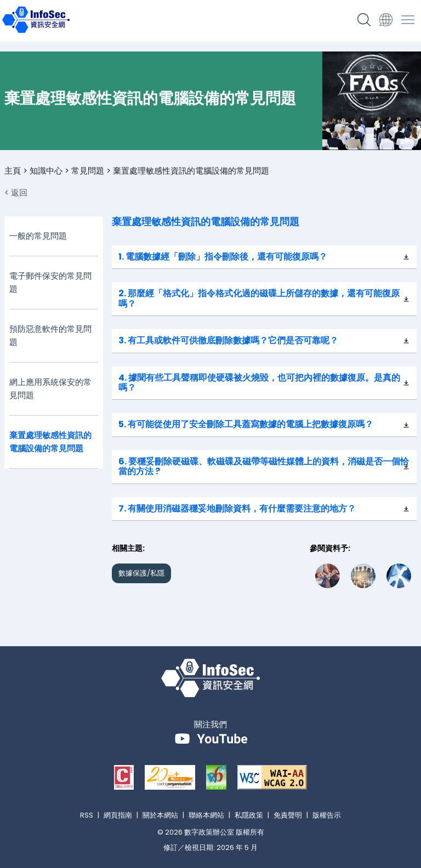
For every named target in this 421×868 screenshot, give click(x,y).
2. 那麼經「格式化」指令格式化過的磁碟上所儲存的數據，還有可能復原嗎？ (259, 298)
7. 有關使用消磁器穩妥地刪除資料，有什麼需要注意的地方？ (237, 508)
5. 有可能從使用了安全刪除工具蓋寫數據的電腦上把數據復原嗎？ (246, 424)
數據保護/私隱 (141, 573)
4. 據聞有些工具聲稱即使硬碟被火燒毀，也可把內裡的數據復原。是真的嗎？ (259, 383)
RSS (87, 815)
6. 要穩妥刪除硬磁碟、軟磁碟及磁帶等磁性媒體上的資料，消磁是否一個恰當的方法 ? (264, 466)
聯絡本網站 (206, 815)
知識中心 (46, 171)
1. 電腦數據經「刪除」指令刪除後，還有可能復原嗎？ (223, 257)
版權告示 (327, 815)
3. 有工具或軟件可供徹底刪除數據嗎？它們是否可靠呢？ (228, 340)
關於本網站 (160, 815)
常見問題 (88, 171)
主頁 (13, 171)
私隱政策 (249, 815)
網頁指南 (118, 815)
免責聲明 (288, 815)
